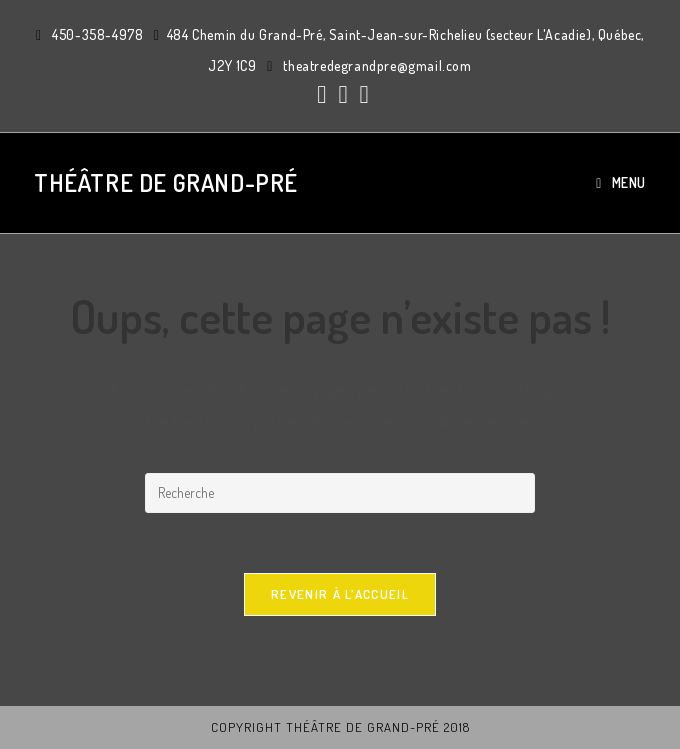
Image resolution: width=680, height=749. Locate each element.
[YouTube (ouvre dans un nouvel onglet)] (361, 94)
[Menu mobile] (621, 182)
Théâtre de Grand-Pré (166, 182)
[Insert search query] (340, 493)
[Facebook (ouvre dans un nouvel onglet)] (321, 94)
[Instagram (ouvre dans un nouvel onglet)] (342, 94)
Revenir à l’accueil (340, 594)
